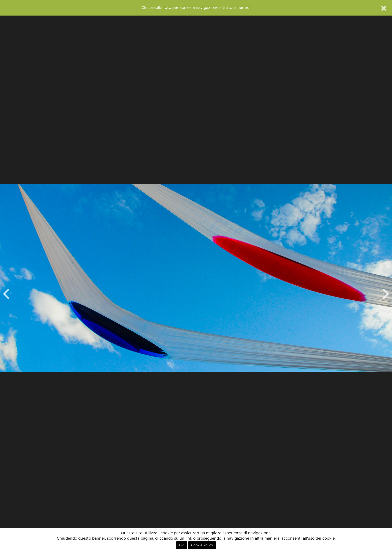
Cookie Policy (202, 545)
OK (182, 545)
